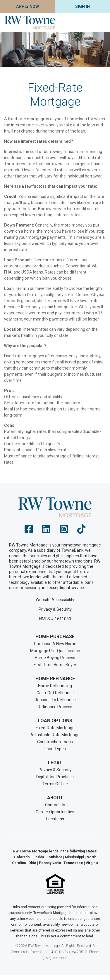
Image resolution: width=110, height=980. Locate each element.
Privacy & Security (55, 609)
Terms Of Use (55, 784)
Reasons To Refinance (55, 700)
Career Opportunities (55, 812)
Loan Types (55, 749)
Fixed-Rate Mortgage (55, 728)
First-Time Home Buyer (55, 665)
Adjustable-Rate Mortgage (55, 735)
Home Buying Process (55, 658)
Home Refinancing (55, 686)
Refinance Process (55, 707)
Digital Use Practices (55, 777)
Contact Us (55, 805)
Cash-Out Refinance (55, 693)
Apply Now (27, 6)
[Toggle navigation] (98, 22)
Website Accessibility (55, 600)
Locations (55, 819)
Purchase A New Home (55, 644)
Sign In (82, 6)
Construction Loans (55, 742)
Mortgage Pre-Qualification (55, 651)
